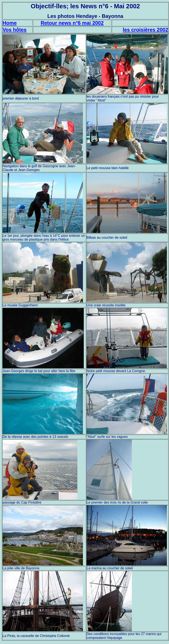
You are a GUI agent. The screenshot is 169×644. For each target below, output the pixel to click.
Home (10, 23)
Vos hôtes (15, 30)
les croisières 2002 (145, 30)
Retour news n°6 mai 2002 (72, 23)
